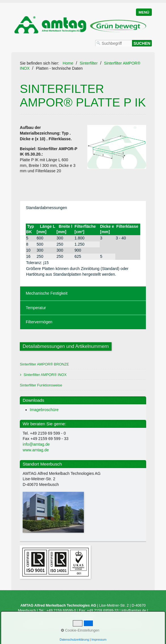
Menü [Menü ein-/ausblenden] (144, 12)
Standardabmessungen (46, 208)
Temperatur (36, 308)
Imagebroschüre (44, 410)
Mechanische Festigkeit (47, 293)
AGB (123, 626)
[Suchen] (142, 43)
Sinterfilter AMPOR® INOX (45, 375)
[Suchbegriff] (114, 43)
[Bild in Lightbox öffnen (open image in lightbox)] (117, 147)
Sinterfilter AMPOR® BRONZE (44, 364)
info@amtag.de (36, 444)
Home (68, 63)
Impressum (108, 626)
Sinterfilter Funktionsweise (41, 385)
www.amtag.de (36, 450)
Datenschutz (140, 626)
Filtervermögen (39, 322)
